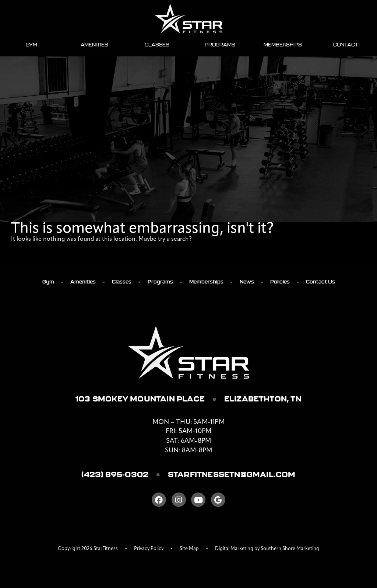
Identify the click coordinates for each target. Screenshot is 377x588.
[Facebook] (159, 500)
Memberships (283, 45)
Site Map (189, 549)
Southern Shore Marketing (290, 549)
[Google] (218, 500)
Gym (32, 45)
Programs (220, 45)
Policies (280, 282)
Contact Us (320, 282)
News (247, 282)
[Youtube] (198, 500)
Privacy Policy (149, 549)
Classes (157, 45)
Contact (346, 45)
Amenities (94, 45)
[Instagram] (179, 500)
